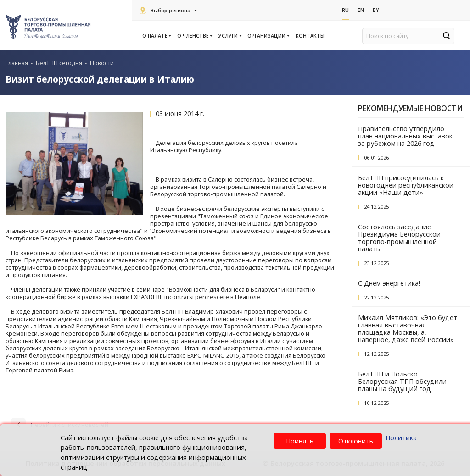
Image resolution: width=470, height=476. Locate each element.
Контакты (310, 36)
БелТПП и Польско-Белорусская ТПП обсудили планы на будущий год (402, 381)
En (361, 10)
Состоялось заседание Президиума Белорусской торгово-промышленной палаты (399, 238)
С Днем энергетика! (389, 283)
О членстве (194, 36)
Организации (268, 36)
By (376, 10)
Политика (401, 438)
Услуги (229, 36)
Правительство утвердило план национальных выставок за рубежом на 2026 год (405, 136)
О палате (156, 36)
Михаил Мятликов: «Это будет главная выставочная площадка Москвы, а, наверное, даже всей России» (408, 329)
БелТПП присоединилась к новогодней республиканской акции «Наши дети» (406, 185)
